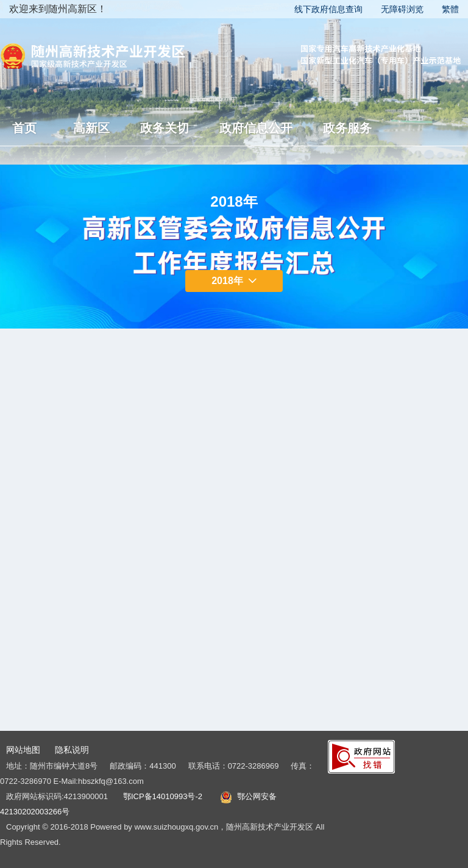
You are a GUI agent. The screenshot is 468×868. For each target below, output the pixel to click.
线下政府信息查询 (328, 9)
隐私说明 (72, 750)
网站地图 (23, 750)
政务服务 (347, 128)
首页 (24, 128)
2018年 (234, 281)
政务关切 (165, 128)
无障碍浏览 (402, 9)
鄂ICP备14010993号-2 (163, 796)
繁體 (450, 9)
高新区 (91, 128)
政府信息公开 (256, 128)
